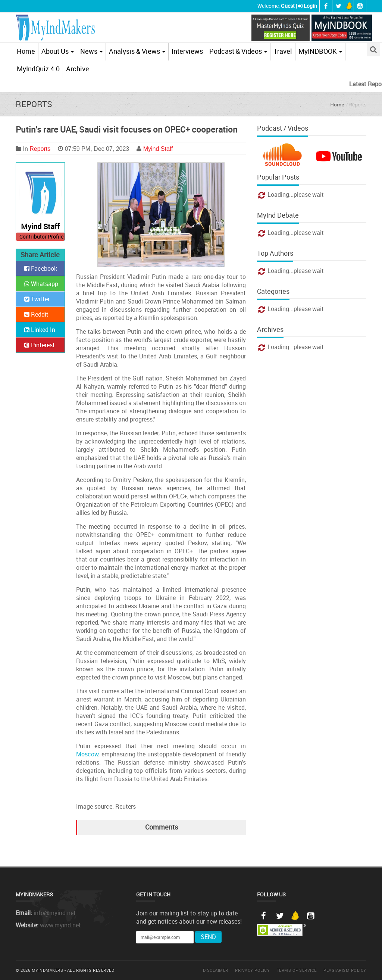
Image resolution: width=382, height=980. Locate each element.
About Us (58, 51)
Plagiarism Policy (345, 970)
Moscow (87, 754)
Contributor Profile (41, 237)
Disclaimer (216, 970)
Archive (78, 69)
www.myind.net (60, 925)
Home (26, 51)
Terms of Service (297, 970)
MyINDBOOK (320, 51)
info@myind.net (55, 913)
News (91, 51)
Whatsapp (41, 284)
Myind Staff (158, 149)
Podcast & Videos (238, 51)
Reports (40, 149)
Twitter (37, 299)
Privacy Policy (252, 970)
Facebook (41, 268)
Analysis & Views (137, 51)
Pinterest (40, 345)
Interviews (187, 51)
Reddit (36, 314)
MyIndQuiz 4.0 (38, 69)
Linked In (40, 330)
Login (310, 6)
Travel (283, 51)
